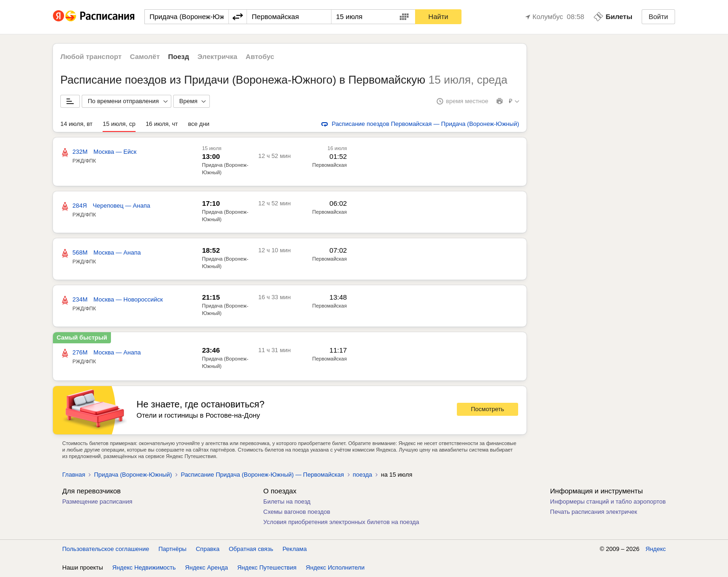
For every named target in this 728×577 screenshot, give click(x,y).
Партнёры (172, 549)
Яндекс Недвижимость (144, 567)
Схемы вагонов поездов (297, 512)
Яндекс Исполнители (335, 567)
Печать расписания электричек (594, 512)
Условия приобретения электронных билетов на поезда (341, 522)
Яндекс (656, 549)
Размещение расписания (97, 502)
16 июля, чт (162, 124)
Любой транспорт (91, 56)
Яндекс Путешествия (267, 567)
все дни (199, 124)
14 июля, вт (76, 124)
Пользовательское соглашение (106, 549)
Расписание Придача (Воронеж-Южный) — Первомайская (262, 475)
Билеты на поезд (287, 502)
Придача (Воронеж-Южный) (133, 475)
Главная (74, 475)
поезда (363, 475)
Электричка (217, 56)
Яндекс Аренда (207, 567)
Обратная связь (251, 549)
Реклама (295, 549)
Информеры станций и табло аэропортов (608, 502)
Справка (208, 549)
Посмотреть (487, 409)
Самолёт (145, 56)
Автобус (260, 56)
